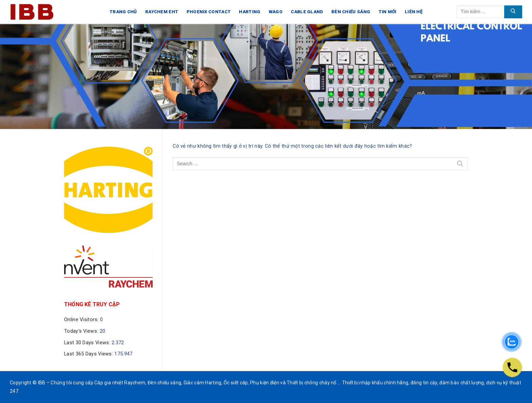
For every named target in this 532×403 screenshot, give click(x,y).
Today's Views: (82, 331)
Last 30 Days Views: (88, 343)
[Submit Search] (513, 12)
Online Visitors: (82, 320)
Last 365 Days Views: (89, 354)
